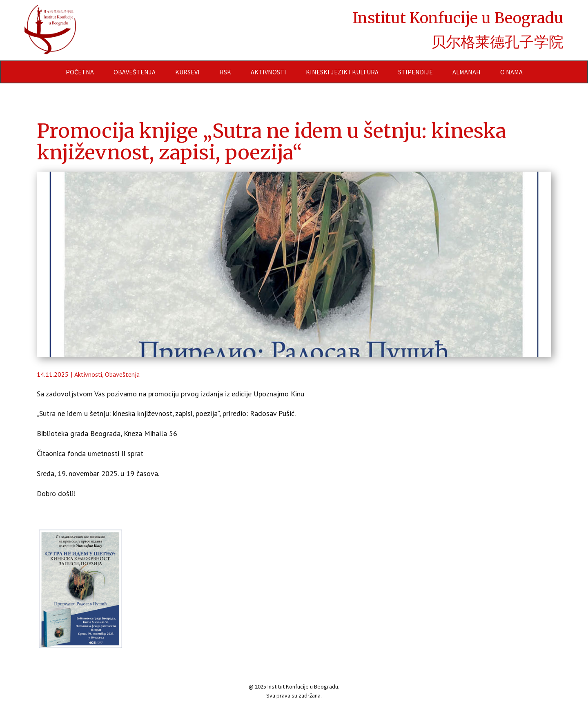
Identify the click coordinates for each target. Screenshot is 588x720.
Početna (80, 72)
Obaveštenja (135, 72)
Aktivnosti (268, 72)
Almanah (467, 72)
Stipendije (415, 72)
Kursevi (187, 72)
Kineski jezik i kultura (342, 72)
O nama (511, 72)
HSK (225, 72)
